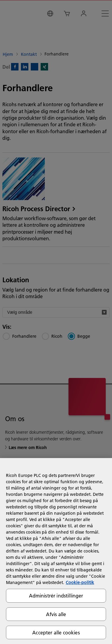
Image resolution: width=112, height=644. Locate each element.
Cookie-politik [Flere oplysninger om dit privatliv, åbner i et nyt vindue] (80, 583)
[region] (56, 551)
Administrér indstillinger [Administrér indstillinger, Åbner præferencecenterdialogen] (56, 596)
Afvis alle (56, 614)
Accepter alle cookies (56, 632)
